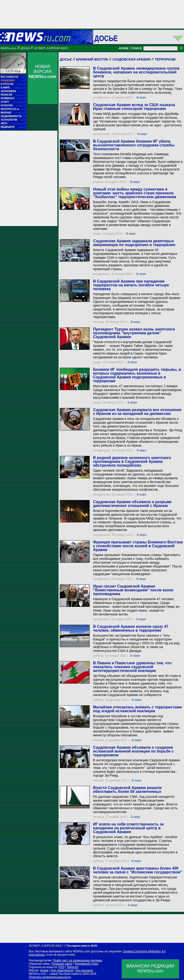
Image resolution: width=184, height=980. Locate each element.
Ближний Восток (92, 59)
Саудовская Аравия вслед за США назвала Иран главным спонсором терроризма (134, 107)
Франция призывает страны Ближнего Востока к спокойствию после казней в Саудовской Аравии (138, 546)
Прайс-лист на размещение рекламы (78, 960)
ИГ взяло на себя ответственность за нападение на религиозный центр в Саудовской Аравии (128, 828)
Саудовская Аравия (131, 59)
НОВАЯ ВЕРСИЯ (43, 72)
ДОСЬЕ (106, 38)
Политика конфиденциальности (50, 977)
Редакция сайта (62, 964)
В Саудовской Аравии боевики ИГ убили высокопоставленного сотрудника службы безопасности (134, 145)
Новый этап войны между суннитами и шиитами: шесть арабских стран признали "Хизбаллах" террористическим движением (135, 193)
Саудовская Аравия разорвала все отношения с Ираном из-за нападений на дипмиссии (137, 412)
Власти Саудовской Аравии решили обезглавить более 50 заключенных (127, 790)
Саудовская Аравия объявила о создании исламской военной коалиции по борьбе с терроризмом (133, 751)
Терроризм (165, 59)
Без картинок (84, 970)
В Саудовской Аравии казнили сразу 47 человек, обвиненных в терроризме (131, 628)
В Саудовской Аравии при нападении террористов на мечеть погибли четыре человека (131, 285)
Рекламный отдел (87, 964)
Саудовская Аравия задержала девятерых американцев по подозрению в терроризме (134, 243)
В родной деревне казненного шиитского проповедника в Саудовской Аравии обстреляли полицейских (132, 462)
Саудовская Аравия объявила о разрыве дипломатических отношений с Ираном (132, 504)
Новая (44, 970)
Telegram (73, 967)
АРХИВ (124, 48)
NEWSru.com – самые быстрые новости (55, 974)
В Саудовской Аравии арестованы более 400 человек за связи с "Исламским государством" (138, 870)
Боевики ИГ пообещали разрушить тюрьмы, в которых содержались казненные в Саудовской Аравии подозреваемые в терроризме (137, 375)
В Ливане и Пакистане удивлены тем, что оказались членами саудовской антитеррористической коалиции (132, 667)
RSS (61, 967)
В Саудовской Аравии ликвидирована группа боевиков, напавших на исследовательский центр (136, 72)
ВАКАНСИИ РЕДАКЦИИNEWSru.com (150, 968)
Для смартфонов (62, 970)
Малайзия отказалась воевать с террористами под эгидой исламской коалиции (137, 709)
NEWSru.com (8, 48)
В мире (141, 98)
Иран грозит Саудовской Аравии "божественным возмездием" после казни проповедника (133, 590)
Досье (66, 59)
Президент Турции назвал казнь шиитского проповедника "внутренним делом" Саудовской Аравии (134, 333)
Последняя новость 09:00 (82, 946)
